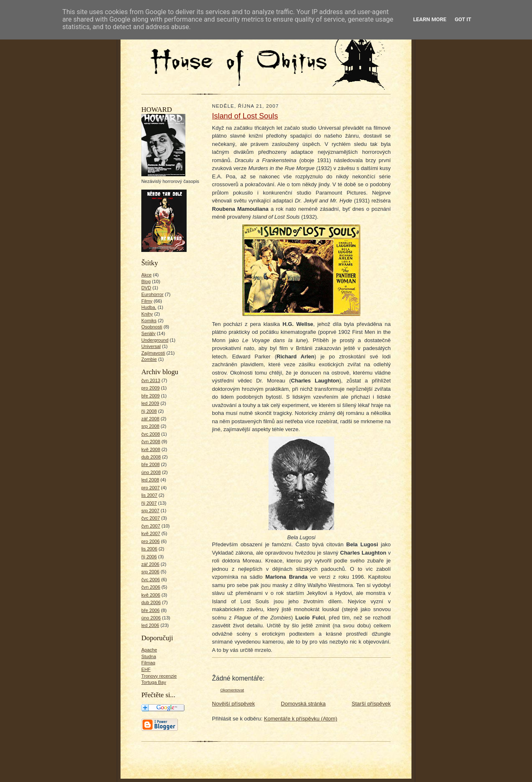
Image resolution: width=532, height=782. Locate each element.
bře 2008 (150, 464)
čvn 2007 (151, 526)
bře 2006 (150, 610)
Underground (155, 340)
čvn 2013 (151, 380)
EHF (146, 669)
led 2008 (150, 480)
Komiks (149, 321)
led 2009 (150, 403)
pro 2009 (150, 388)
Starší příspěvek (371, 704)
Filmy (147, 301)
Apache (149, 650)
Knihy (147, 314)
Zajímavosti (153, 353)
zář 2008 (150, 419)
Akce (147, 275)
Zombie (149, 359)
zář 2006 (150, 564)
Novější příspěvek (233, 704)
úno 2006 (151, 618)
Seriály (148, 333)
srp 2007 (150, 511)
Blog (146, 281)
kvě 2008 (151, 449)
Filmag (148, 663)
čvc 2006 (151, 580)
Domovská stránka (303, 704)
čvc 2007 (151, 518)
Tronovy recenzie (159, 676)
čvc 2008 (151, 434)
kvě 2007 (151, 533)
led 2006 (150, 625)
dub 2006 (151, 602)
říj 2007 (149, 503)
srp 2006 (150, 572)
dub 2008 (151, 457)
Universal (151, 346)
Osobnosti (152, 327)
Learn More (430, 19)
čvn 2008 (151, 442)
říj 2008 (149, 411)
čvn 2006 (151, 587)
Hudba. (149, 307)
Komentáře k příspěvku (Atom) (300, 719)
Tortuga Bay (154, 682)
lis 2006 (149, 549)
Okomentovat (232, 690)
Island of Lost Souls (245, 116)
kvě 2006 (151, 595)
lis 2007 (149, 495)
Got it (463, 19)
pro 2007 (150, 488)
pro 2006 (150, 541)
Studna (149, 656)
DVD (146, 288)
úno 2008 (151, 472)
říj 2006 (149, 557)
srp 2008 (150, 426)
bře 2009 (150, 396)
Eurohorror (152, 294)
